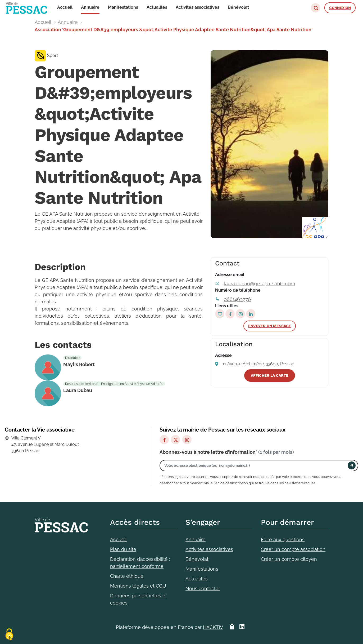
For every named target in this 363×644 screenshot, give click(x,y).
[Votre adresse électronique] (255, 466)
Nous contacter (203, 589)
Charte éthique (127, 576)
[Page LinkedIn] (251, 314)
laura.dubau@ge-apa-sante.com (259, 284)
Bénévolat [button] (238, 7)
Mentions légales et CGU (138, 586)
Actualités (197, 579)
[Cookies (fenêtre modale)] (9, 635)
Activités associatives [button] (198, 7)
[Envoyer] (352, 465)
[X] (176, 440)
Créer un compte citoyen (289, 559)
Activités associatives (209, 549)
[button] (316, 8)
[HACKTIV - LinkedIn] (242, 627)
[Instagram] (187, 440)
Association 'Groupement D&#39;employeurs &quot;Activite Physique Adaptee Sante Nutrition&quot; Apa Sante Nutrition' (174, 30)
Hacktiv (213, 627)
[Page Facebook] (230, 314)
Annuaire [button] (90, 7)
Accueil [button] (65, 7)
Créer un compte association (293, 549)
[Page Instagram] (240, 314)
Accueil (43, 22)
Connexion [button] (340, 8)
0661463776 (237, 299)
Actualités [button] (157, 7)
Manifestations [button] (123, 7)
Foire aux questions (283, 539)
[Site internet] (220, 314)
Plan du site (123, 549)
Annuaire (68, 22)
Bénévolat (197, 559)
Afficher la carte (270, 375)
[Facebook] (164, 440)
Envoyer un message (270, 326)
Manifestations (202, 569)
